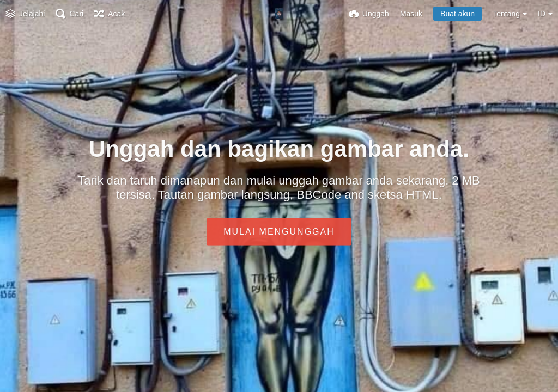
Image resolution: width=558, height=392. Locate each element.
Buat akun (457, 14)
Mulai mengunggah (279, 232)
